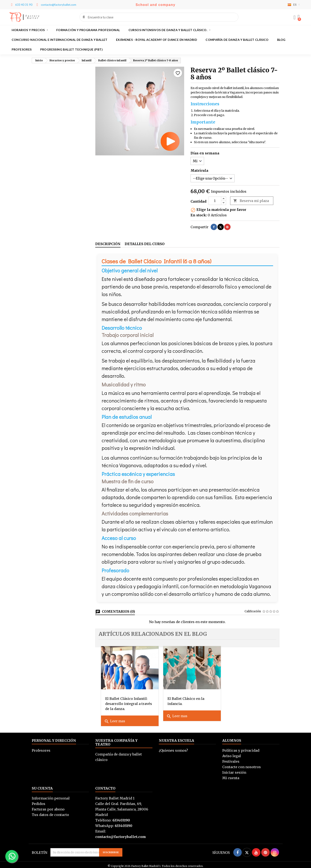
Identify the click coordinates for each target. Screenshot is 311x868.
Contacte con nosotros (242, 764)
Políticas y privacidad (241, 748)
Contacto (105, 786)
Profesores (22, 49)
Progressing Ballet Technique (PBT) (72, 49)
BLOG (281, 40)
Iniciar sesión (234, 770)
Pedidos (39, 801)
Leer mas (115, 719)
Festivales (231, 759)
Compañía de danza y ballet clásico (237, 40)
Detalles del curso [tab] (145, 244)
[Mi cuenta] (294, 18)
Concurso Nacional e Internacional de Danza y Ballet (60, 40)
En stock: (199, 215)
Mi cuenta (231, 775)
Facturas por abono (48, 806)
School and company (156, 5)
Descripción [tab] (108, 244)
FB (15, 17)
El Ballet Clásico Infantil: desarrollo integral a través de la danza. (126, 701)
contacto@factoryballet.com (121, 834)
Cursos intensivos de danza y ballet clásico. (169, 30)
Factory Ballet (33, 17)
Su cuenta (42, 786)
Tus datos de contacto (50, 812)
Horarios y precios (30, 30)
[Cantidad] (215, 201)
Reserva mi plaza (251, 201)
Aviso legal (232, 753)
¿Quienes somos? (173, 748)
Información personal (51, 795)
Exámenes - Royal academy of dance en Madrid (157, 40)
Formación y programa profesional (88, 30)
